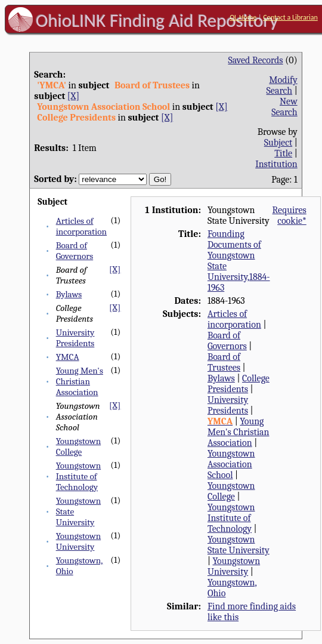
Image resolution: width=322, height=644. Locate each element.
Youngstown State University (239, 545)
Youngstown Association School (231, 464)
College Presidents (239, 384)
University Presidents (75, 338)
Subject (278, 143)
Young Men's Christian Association (80, 381)
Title (283, 153)
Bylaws (69, 294)
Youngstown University (79, 541)
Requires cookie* (290, 215)
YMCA (68, 357)
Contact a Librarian (290, 17)
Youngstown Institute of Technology (79, 476)
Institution (276, 164)
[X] (73, 96)
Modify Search (282, 85)
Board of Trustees (224, 362)
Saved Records (255, 60)
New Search (284, 107)
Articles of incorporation (81, 226)
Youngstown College (79, 446)
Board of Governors (75, 251)
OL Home (243, 17)
